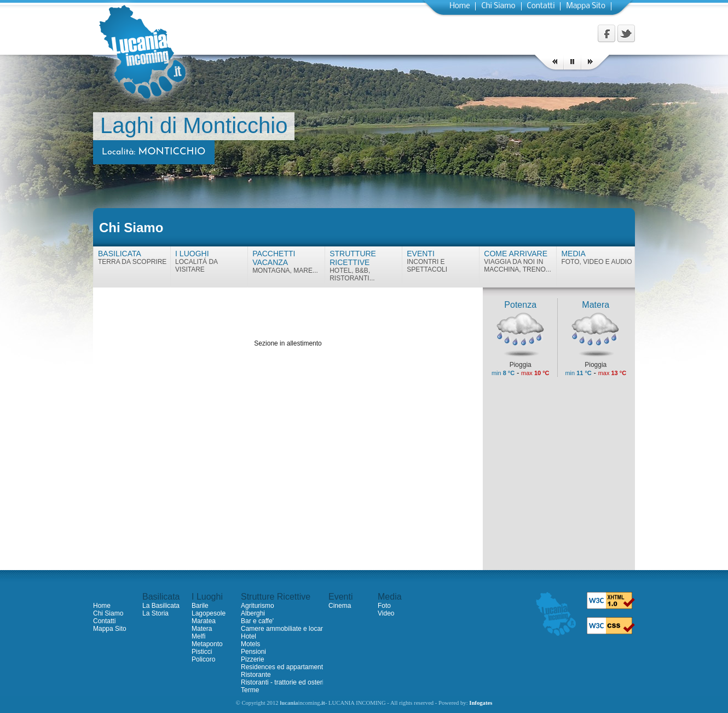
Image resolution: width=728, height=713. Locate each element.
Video (386, 613)
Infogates (481, 703)
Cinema (340, 606)
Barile (200, 606)
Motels (250, 644)
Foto (384, 606)
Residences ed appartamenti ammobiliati (300, 667)
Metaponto (207, 644)
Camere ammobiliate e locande (286, 629)
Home (460, 6)
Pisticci (202, 652)
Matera (202, 629)
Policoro (203, 659)
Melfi (198, 636)
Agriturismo (258, 606)
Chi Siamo (498, 6)
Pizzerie (253, 659)
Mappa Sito (586, 6)
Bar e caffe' (257, 621)
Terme (250, 690)
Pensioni (253, 652)
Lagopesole (209, 613)
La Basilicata (161, 606)
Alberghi (253, 613)
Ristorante (256, 675)
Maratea (204, 621)
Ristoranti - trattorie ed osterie (284, 682)
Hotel (249, 636)
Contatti (541, 6)
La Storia (155, 613)
